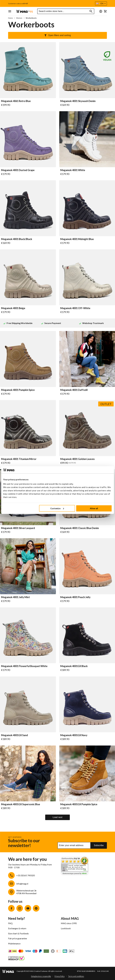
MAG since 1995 (69, 923)
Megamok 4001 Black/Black (17, 239)
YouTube (28, 908)
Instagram (20, 908)
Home (11, 18)
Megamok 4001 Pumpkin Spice (18, 390)
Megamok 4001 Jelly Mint (15, 597)
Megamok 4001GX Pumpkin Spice (79, 804)
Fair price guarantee (18, 938)
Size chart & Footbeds (18, 933)
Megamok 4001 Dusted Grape (18, 170)
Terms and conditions (76, 976)
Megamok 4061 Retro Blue (16, 101)
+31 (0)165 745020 (26, 875)
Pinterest (36, 908)
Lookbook (66, 928)
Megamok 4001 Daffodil (74, 390)
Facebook (11, 908)
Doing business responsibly (41, 976)
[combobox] (66, 11)
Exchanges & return (17, 928)
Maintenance (14, 943)
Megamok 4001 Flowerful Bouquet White (24, 666)
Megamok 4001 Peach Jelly (75, 597)
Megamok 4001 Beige (13, 308)
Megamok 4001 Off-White (75, 308)
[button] (101, 4)
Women (19, 18)
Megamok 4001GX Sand (14, 735)
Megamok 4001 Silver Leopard (18, 528)
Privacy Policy (60, 976)
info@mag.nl (22, 884)
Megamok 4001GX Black (74, 666)
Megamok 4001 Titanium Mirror (19, 459)
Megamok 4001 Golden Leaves (77, 459)
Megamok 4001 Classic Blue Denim (80, 528)
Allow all (94, 508)
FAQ (10, 923)
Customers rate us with (18, 4)
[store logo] (25, 11)
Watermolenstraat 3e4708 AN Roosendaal (26, 892)
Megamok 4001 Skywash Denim (78, 101)
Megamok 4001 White (73, 170)
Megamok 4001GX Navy (74, 735)
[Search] (91, 11)
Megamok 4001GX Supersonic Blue (21, 804)
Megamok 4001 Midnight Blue (77, 239)
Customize (57, 508)
